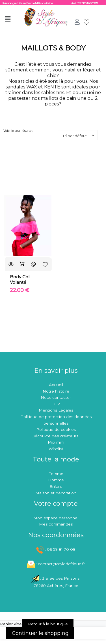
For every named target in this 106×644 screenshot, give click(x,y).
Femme (56, 474)
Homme (56, 480)
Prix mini (56, 442)
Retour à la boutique (48, 624)
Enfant (56, 486)
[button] (9, 19)
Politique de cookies (56, 429)
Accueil (56, 385)
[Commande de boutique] (78, 135)
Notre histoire (56, 391)
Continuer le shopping (40, 633)
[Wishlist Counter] (84, 22)
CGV (56, 404)
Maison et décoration (56, 493)
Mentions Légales (56, 410)
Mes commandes (56, 524)
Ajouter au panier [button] (22, 264)
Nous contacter (56, 397)
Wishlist (56, 449)
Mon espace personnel (56, 518)
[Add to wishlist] (45, 264)
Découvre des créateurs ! (56, 436)
